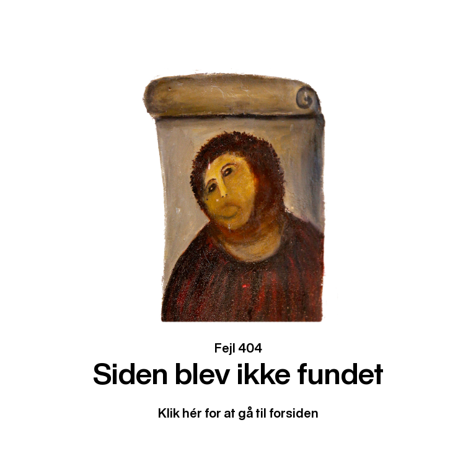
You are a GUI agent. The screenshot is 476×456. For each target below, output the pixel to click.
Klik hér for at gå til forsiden (238, 413)
